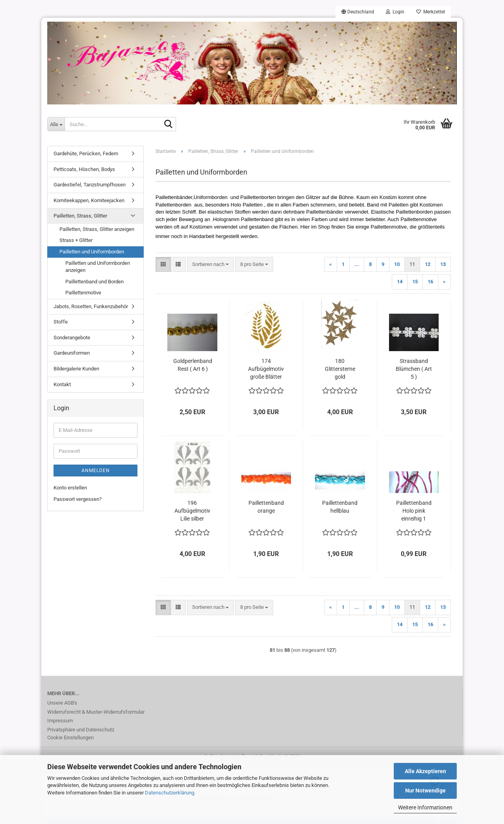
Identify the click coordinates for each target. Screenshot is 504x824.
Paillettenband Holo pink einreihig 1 (414, 511)
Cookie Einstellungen (70, 738)
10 (397, 264)
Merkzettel (431, 12)
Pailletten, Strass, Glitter (80, 216)
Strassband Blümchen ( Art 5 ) (414, 369)
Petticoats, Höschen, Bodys (84, 169)
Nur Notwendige (425, 791)
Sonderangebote (72, 338)
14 (400, 282)
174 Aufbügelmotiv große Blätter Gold (266, 369)
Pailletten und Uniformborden (92, 252)
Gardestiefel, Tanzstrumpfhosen (90, 185)
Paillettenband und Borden (94, 282)
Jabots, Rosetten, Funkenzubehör (91, 306)
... (357, 264)
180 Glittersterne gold (340, 369)
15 (415, 282)
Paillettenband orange (266, 507)
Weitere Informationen (425, 807)
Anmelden (96, 471)
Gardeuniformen (72, 353)
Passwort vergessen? (78, 499)
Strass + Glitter (76, 240)
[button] (358, 12)
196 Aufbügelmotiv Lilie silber (192, 511)
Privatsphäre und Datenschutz (81, 730)
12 (428, 264)
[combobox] (210, 265)
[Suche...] (56, 124)
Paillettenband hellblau (340, 507)
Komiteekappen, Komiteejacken (89, 200)
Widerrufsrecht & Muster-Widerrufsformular (96, 712)
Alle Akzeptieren (425, 771)
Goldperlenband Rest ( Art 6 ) (193, 365)
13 (443, 264)
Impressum (60, 721)
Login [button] (395, 12)
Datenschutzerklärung (170, 793)
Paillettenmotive (83, 293)
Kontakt (62, 384)
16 (430, 282)
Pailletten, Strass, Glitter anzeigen (97, 229)
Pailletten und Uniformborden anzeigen (98, 267)
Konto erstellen (70, 488)
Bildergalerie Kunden (76, 369)
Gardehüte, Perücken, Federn (86, 153)
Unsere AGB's (62, 703)
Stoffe (61, 322)
